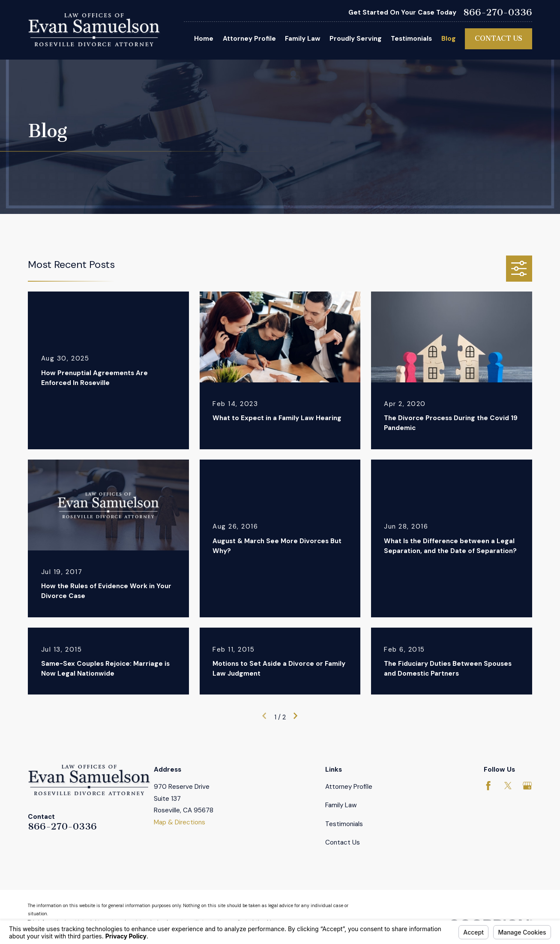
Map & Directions (180, 822)
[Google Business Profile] (527, 786)
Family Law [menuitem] (303, 39)
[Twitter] (508, 786)
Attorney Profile (349, 787)
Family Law (341, 805)
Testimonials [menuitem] (411, 39)
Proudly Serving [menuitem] (356, 39)
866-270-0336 (498, 12)
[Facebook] (488, 786)
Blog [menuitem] (449, 39)
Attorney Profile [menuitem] (249, 39)
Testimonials (344, 824)
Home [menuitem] (204, 39)
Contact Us (499, 38)
